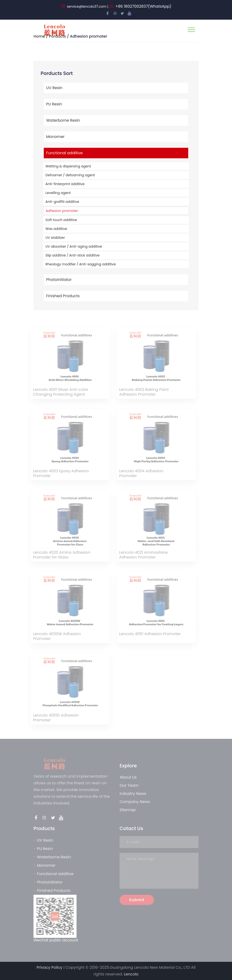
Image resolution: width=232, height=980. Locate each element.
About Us (128, 777)
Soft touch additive (61, 220)
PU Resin (54, 104)
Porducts (58, 36)
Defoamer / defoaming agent (70, 175)
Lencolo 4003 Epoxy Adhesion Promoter (60, 473)
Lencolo (131, 974)
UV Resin (54, 88)
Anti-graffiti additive (62, 202)
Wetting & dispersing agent (68, 166)
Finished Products (63, 296)
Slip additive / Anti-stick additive (72, 255)
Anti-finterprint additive (65, 184)
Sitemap (128, 810)
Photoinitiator (59, 280)
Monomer (55, 137)
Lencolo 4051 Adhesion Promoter (149, 634)
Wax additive (56, 229)
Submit (137, 900)
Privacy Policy (50, 967)
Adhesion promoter (62, 211)
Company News (135, 802)
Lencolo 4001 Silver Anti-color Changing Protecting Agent (59, 392)
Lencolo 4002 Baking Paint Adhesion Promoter (142, 392)
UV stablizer (55, 238)
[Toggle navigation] (191, 30)
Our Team (129, 785)
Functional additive (64, 153)
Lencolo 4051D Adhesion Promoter (54, 718)
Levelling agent (58, 193)
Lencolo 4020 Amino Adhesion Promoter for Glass (60, 555)
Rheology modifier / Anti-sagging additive (81, 264)
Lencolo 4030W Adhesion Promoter (55, 636)
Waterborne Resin (63, 120)
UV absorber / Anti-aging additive (74, 246)
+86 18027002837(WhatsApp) (143, 6)
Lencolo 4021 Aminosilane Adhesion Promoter (142, 555)
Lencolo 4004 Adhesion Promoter (140, 473)
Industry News (133, 794)
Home (39, 36)
